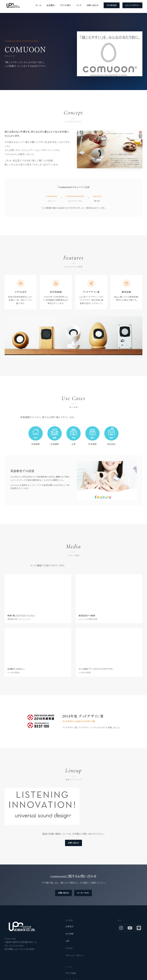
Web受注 (112, 5)
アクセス (69, 950)
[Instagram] (121, 930)
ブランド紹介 (65, 5)
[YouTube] (130, 930)
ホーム (38, 5)
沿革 (67, 943)
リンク (79, 5)
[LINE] (139, 930)
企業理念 (69, 928)
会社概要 (69, 936)
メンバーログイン (132, 5)
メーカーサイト (84, 894)
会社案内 (51, 5)
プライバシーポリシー (75, 957)
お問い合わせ (93, 5)
